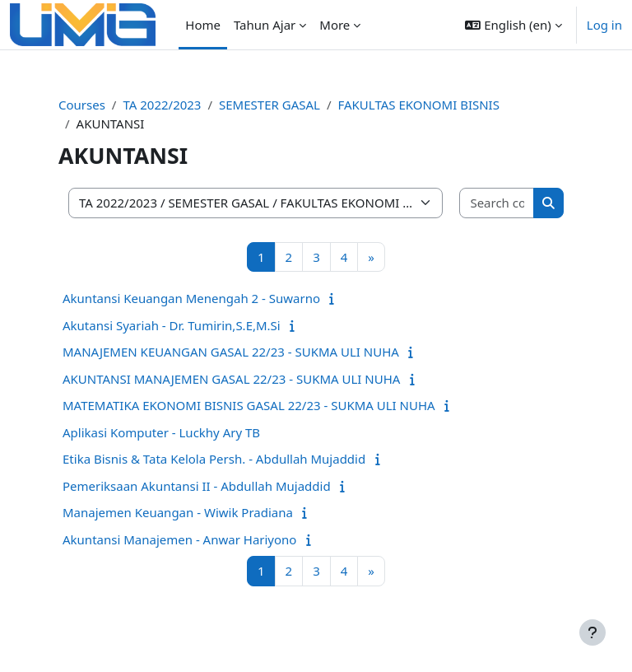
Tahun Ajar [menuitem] (265, 25)
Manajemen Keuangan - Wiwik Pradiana (178, 512)
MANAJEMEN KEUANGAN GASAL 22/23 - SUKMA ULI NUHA (231, 352)
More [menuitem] (335, 25)
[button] (513, 25)
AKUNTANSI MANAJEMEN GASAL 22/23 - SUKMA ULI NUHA (231, 379)
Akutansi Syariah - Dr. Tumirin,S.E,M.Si (172, 325)
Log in (604, 25)
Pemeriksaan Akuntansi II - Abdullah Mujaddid (197, 486)
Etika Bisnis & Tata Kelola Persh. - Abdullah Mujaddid (214, 459)
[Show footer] (592, 632)
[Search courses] (497, 203)
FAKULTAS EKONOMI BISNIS (419, 105)
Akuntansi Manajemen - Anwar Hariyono (179, 539)
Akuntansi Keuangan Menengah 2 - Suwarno (191, 298)
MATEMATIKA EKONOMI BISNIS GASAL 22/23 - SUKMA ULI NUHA (249, 405)
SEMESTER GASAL (270, 105)
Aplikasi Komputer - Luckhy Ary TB (161, 432)
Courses (82, 105)
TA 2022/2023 (162, 105)
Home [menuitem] (203, 25)
